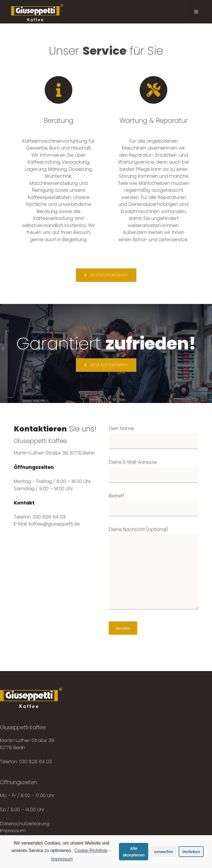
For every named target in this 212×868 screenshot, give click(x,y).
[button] (106, 275)
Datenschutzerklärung (25, 824)
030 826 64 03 (35, 762)
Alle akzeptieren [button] (134, 852)
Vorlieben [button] (191, 852)
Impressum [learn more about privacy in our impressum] (62, 859)
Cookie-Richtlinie (91, 850)
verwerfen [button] (163, 852)
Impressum (13, 830)
